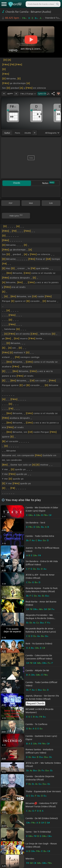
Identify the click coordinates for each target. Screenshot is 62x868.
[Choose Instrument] (35, 133)
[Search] (57, 4)
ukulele (28, 133)
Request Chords (35, 703)
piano (17, 133)
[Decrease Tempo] (4, 94)
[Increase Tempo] (16, 94)
